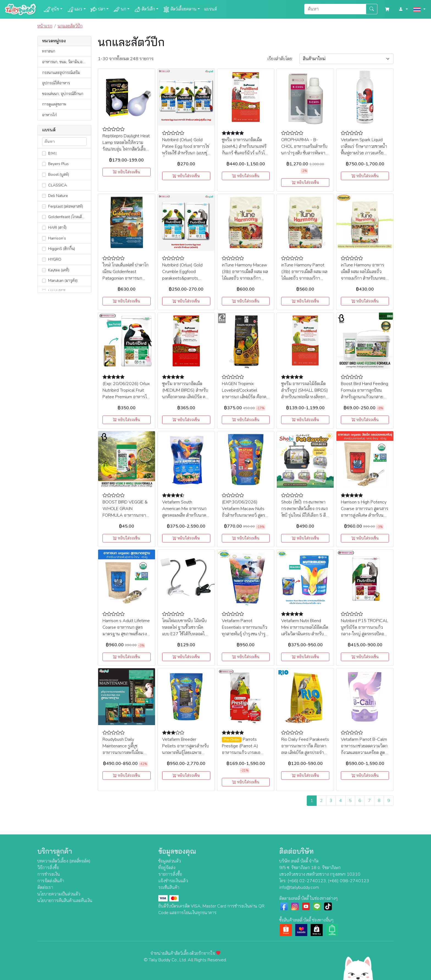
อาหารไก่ (49, 115)
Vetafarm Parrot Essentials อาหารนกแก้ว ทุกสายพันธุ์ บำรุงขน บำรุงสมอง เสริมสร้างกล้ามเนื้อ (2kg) (245, 634)
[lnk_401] (44, 217)
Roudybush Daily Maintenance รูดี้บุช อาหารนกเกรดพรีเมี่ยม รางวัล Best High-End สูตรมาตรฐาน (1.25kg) (124, 753)
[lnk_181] (44, 196)
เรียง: (280, 59)
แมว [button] (74, 9)
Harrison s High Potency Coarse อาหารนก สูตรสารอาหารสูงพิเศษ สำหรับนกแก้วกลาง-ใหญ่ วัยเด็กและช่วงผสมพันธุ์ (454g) (365, 515)
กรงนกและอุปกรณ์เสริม (61, 73)
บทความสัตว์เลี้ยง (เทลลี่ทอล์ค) (64, 861)
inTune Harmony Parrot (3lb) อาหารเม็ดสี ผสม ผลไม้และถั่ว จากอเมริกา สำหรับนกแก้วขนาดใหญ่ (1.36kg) (304, 278)
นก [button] (120, 9)
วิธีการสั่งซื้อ (48, 868)
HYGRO (52, 259)
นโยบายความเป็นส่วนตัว (59, 894)
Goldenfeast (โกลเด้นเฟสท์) (67, 217)
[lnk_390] (44, 228)
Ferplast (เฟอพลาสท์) (63, 206)
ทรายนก (49, 51)
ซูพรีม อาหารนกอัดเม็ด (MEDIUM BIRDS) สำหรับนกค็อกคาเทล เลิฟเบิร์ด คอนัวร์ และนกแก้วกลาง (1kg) (185, 397)
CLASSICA (54, 185)
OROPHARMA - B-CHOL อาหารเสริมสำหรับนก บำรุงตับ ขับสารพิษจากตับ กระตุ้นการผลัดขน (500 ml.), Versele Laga (304, 153)
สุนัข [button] (51, 9)
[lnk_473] (44, 249)
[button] (403, 9)
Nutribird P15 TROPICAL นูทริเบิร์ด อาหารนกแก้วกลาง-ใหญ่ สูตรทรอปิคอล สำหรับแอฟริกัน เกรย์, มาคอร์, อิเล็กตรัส (364, 634)
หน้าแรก (45, 26)
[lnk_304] (44, 238)
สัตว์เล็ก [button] (144, 9)
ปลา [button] (98, 9)
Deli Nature (55, 196)
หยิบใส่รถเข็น (126, 172)
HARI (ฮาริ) (54, 227)
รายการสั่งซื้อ (170, 874)
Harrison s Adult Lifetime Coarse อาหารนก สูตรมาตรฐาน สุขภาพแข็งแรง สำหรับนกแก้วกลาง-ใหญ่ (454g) (126, 634)
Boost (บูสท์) (56, 174)
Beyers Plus (55, 164)
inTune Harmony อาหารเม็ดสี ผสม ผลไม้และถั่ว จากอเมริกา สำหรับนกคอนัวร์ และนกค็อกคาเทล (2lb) (363, 278)
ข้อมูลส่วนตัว (170, 861)
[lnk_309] (44, 260)
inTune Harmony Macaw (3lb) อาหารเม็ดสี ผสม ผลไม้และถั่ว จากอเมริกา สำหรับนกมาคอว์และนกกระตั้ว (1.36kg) (245, 278)
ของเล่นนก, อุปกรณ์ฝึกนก (63, 94)
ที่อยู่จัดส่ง (167, 868)
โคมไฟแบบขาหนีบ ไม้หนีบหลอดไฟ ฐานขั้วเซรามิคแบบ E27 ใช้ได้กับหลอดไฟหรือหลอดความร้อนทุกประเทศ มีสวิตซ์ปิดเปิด (185, 634)
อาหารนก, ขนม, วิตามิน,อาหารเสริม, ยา (67, 62)
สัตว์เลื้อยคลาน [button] (180, 9)
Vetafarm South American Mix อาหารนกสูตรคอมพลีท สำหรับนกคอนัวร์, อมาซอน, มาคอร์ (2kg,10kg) (185, 515)
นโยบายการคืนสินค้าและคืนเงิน (65, 901)
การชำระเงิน (49, 874)
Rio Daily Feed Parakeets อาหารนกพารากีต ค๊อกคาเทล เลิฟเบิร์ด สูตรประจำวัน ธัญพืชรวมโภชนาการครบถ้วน (305, 753)
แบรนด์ (211, 9)
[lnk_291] (44, 153)
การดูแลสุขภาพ (54, 104)
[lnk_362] (44, 206)
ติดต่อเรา (45, 887)
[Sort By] (346, 59)
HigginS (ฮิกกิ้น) (59, 249)
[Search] (335, 9)
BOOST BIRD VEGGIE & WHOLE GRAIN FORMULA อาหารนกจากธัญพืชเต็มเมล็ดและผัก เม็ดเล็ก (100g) (126, 515)
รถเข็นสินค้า (169, 887)
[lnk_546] (44, 175)
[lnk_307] (44, 185)
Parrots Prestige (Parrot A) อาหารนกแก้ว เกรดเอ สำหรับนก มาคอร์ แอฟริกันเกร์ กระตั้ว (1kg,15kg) (246, 753)
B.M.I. (50, 153)
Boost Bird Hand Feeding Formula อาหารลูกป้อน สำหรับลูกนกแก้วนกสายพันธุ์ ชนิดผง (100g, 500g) (364, 397)
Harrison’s (54, 238)
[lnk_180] (44, 164)
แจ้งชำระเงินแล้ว (173, 881)
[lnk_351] (44, 281)
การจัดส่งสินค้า (51, 881)
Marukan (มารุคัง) (60, 280)
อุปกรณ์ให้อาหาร (56, 83)
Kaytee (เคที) (56, 270)
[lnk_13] (44, 270)
